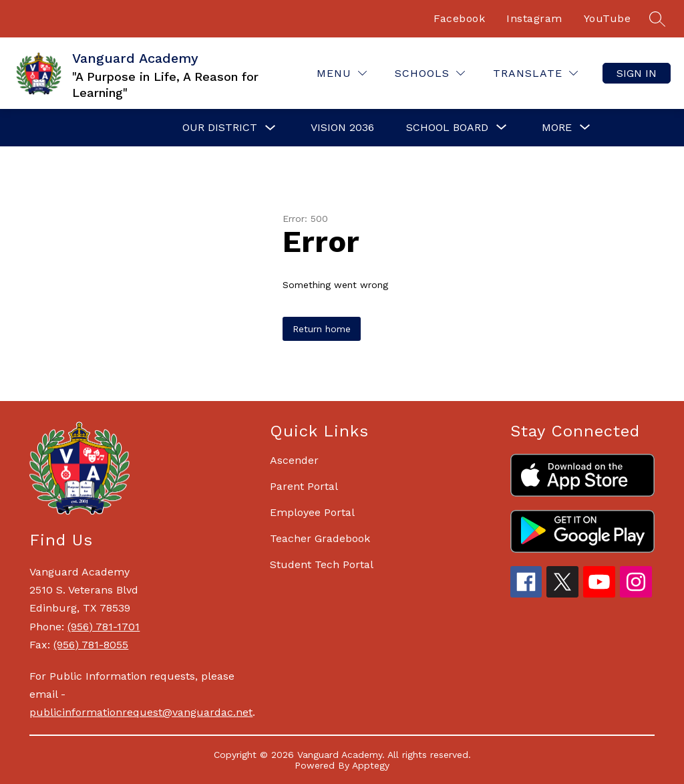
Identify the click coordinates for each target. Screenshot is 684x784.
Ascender (294, 460)
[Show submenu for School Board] (447, 128)
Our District (220, 127)
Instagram (534, 18)
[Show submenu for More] (557, 128)
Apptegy (371, 765)
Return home (322, 329)
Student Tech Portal (322, 564)
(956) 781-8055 (91, 645)
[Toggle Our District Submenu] (271, 128)
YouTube (608, 18)
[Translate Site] (535, 73)
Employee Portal (312, 512)
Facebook (459, 18)
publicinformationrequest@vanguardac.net (141, 712)
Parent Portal (304, 486)
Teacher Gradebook (320, 538)
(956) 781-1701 (104, 627)
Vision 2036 (342, 127)
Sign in (637, 73)
